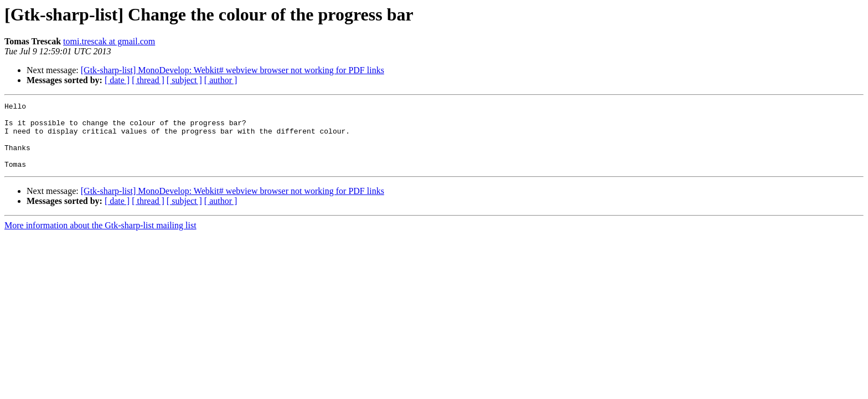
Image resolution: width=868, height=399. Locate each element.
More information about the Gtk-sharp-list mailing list (100, 239)
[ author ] (221, 80)
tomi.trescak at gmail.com (109, 41)
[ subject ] (184, 80)
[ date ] (117, 80)
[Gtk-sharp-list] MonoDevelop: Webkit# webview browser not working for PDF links (232, 70)
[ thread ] (148, 80)
